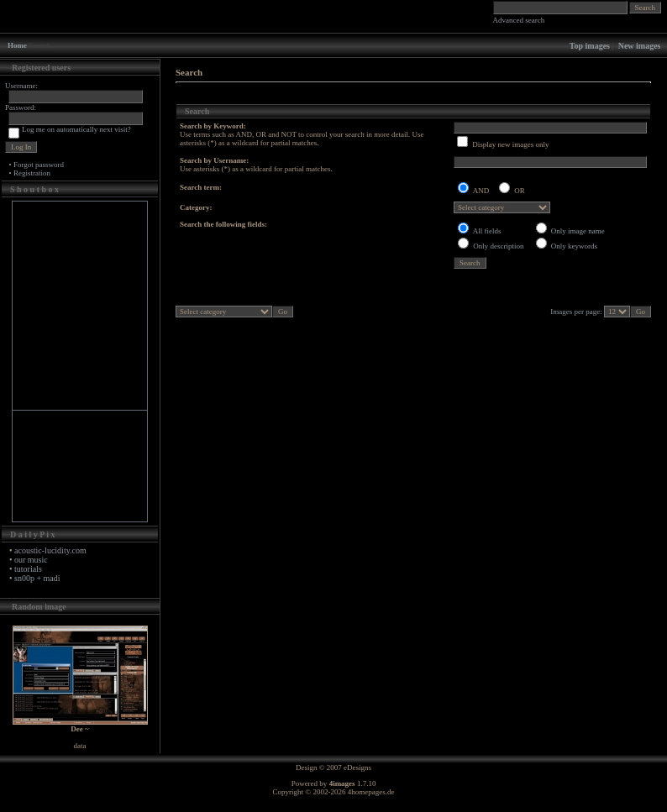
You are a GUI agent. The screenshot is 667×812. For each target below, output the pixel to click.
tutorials (28, 569)
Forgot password (39, 165)
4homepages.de (371, 792)
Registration (32, 173)
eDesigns (357, 767)
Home (17, 45)
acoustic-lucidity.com (50, 550)
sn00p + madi (37, 578)
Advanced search (519, 20)
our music (31, 560)
